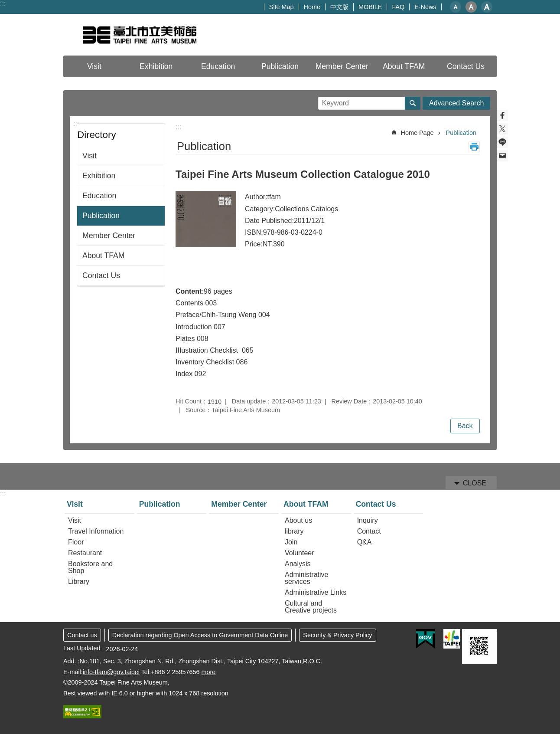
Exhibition (156, 66)
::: (3, 4)
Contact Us (101, 275)
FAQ (398, 7)
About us (298, 520)
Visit (90, 156)
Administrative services (306, 578)
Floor (76, 542)
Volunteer (300, 553)
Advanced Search (456, 103)
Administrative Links (316, 592)
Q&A (365, 542)
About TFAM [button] (404, 66)
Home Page (417, 133)
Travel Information (96, 531)
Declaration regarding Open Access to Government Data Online (200, 635)
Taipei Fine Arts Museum (139, 35)
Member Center (342, 66)
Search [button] (413, 103)
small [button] (456, 7)
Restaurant (85, 553)
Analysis (298, 564)
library (294, 531)
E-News (425, 7)
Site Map (282, 7)
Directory (97, 135)
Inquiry (368, 520)
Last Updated (82, 648)
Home (312, 7)
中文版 (339, 7)
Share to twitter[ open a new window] (502, 129)
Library (79, 582)
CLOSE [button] (475, 483)
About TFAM (103, 256)
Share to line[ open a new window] (502, 142)
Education (218, 66)
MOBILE (370, 7)
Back (465, 426)
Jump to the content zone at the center (5, 5)
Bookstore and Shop (90, 567)
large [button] (487, 7)
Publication (280, 66)
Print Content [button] (474, 147)
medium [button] (471, 7)
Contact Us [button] (466, 66)
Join (291, 542)
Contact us (82, 635)
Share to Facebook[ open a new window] (502, 115)
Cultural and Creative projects (311, 607)
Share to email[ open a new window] (502, 156)
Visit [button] (94, 66)
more (208, 672)
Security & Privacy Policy (337, 635)
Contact (369, 531)
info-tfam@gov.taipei (111, 672)
